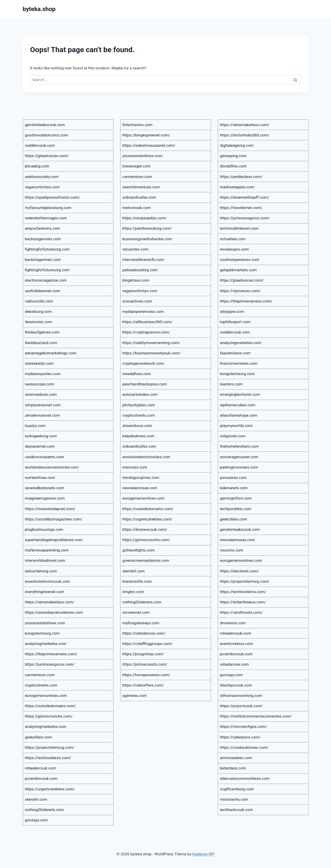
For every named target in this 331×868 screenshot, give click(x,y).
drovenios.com (233, 623)
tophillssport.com (235, 322)
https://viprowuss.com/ (240, 291)
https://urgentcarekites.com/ (50, 789)
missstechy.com (234, 799)
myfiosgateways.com (141, 623)
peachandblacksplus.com (145, 384)
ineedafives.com (137, 374)
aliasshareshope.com (239, 415)
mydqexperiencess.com (143, 311)
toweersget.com (137, 166)
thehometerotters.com (239, 446)
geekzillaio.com (38, 737)
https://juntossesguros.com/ (50, 664)
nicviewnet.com (136, 612)
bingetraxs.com (136, 280)
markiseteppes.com (237, 187)
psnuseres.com (233, 478)
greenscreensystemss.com (146, 560)
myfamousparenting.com (47, 550)
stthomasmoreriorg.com (241, 696)
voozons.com (232, 550)
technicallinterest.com (239, 228)
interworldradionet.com (45, 560)
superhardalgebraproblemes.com (54, 540)
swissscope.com (39, 384)
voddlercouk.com (40, 145)
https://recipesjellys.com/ (145, 218)
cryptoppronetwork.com (143, 363)
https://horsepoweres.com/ (146, 675)
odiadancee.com (234, 664)
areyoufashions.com (43, 228)
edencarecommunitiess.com (245, 778)
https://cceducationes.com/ (244, 747)
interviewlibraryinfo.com (143, 260)
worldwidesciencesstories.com (52, 467)
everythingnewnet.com (45, 592)
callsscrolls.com (39, 301)
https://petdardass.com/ (241, 177)
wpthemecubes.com (238, 405)
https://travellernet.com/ (241, 208)
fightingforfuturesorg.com (47, 249)
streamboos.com (137, 426)
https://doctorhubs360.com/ (245, 135)
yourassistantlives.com (45, 623)
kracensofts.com (137, 581)
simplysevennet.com (43, 405)
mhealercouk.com (40, 768)
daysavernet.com (40, 446)
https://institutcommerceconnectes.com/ (256, 716)
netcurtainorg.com (41, 571)
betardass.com (233, 768)
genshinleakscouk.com (45, 125)
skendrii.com (36, 799)
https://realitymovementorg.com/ (151, 343)
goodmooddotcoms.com (46, 135)
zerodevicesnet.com (42, 415)
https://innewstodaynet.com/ (50, 509)
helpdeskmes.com (138, 436)
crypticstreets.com (41, 685)
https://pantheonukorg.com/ (147, 228)
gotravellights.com (138, 550)
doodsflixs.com (233, 166)
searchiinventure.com (141, 187)
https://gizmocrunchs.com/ (49, 716)
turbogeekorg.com (41, 436)
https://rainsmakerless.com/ (50, 602)
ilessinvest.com (38, 322)
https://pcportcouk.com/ (241, 706)
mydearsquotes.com (43, 374)
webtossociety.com (42, 177)
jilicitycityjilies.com (139, 405)
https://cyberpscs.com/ (240, 737)
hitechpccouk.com (236, 685)
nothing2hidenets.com (44, 810)
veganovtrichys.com (42, 187)
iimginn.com (133, 592)
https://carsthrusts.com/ (241, 612)
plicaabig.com (37, 166)
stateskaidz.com (39, 363)
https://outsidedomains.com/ (50, 706)
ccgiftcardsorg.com (237, 789)
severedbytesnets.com (45, 488)
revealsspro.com (234, 249)
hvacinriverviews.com (239, 363)
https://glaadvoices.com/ (47, 156)
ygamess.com (135, 696)
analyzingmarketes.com (46, 644)
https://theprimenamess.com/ (51, 654)
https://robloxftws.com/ (143, 685)
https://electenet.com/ (239, 571)
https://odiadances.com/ (144, 633)
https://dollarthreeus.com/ (243, 602)
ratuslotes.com (135, 249)
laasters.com (231, 384)
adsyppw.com (232, 311)
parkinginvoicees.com (239, 467)
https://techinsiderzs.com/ (48, 758)
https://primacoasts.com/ (145, 664)
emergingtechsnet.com (240, 394)
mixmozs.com (135, 467)
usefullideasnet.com (42, 291)
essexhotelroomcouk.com (47, 581)
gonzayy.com (36, 820)
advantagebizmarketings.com (51, 353)
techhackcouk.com (236, 810)
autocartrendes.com (140, 394)
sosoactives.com (137, 301)
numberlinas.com (40, 478)
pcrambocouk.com (41, 778)
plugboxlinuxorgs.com (44, 529)
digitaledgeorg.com (237, 145)
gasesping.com (233, 156)
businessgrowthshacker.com (147, 239)
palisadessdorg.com (140, 270)
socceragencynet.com (239, 457)
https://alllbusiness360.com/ (147, 322)
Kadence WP (203, 854)
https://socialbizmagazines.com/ (54, 519)
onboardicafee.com (139, 197)
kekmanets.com (234, 488)
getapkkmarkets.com (238, 270)
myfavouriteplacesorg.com (48, 208)
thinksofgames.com (42, 332)
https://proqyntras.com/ (143, 654)
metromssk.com (137, 208)
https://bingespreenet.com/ (146, 135)
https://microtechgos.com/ (243, 727)
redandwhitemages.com (46, 218)
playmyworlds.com (236, 426)
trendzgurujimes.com (141, 478)
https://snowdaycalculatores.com (54, 612)
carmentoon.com (40, 675)
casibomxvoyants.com (44, 457)
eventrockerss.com (236, 644)
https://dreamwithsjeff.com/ (245, 197)
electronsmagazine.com (46, 280)
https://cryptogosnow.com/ (146, 332)
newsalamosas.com (140, 488)
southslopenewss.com (240, 260)
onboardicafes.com (139, 446)
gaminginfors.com (236, 498)
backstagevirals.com (43, 239)
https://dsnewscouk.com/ (145, 529)
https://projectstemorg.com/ (50, 747)
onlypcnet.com (233, 436)
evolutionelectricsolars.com (146, 457)
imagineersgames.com (45, 498)
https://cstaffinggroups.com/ (148, 644)
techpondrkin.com (236, 509)
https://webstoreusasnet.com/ (149, 145)
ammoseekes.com (236, 758)
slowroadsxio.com (41, 394)
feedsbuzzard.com (41, 343)
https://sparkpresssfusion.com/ (52, 197)
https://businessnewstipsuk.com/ (152, 353)
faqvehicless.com (235, 353)
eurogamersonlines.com (46, 696)
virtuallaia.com (233, 239)
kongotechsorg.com (42, 633)
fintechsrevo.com (137, 125)
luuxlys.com (35, 426)
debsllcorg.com (38, 311)
